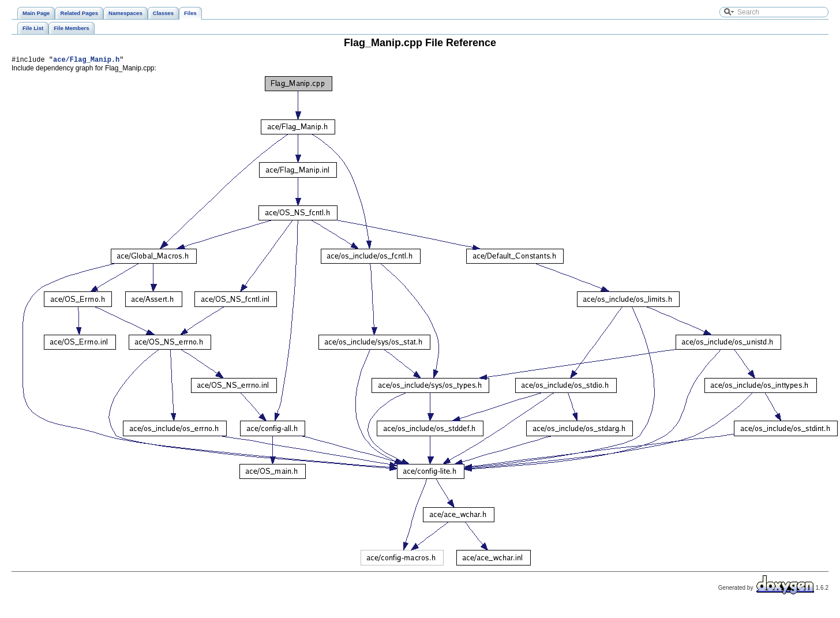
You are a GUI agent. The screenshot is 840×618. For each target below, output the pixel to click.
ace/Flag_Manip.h (86, 61)
